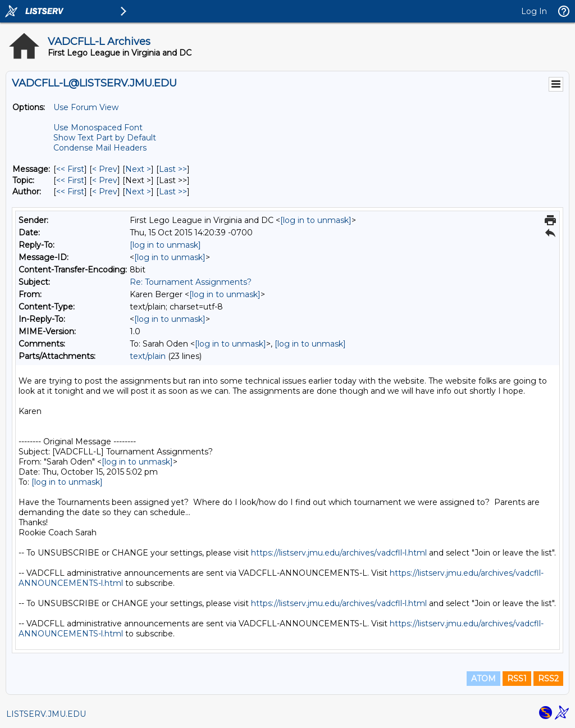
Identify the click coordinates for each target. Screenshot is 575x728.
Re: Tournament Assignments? (191, 282)
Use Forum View (86, 107)
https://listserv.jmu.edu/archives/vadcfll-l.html (339, 553)
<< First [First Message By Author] (70, 192)
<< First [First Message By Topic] (70, 180)
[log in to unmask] (316, 220)
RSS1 (517, 679)
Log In (534, 11)
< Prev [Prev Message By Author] (105, 192)
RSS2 (548, 679)
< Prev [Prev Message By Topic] (105, 180)
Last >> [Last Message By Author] (173, 192)
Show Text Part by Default (105, 138)
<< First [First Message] (70, 169)
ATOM (483, 679)
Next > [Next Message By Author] (138, 192)
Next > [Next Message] (138, 169)
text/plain (148, 356)
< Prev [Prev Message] (105, 169)
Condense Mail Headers (100, 148)
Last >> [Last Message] (173, 169)
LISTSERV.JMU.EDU (46, 714)
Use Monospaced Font (98, 128)
